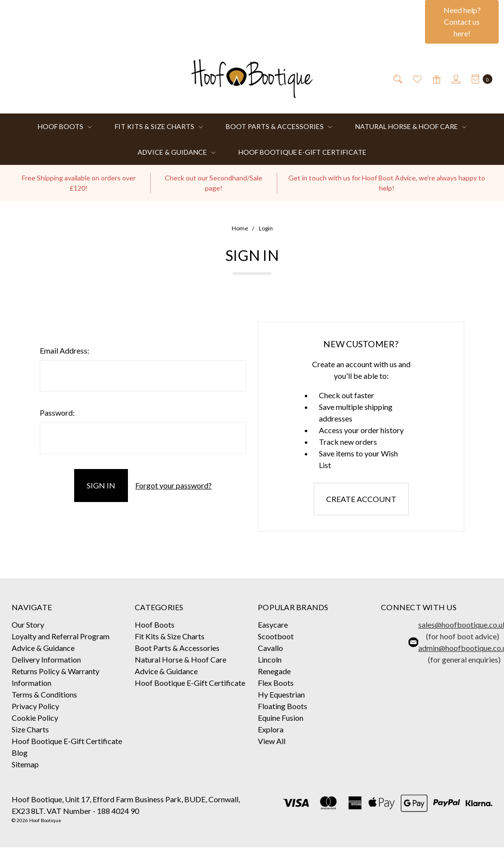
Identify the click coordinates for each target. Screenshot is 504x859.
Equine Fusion (281, 718)
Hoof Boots (65, 126)
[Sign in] (455, 79)
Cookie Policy (35, 718)
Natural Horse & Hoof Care (411, 126)
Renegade (274, 671)
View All (272, 741)
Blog (20, 753)
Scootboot (276, 636)
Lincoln (270, 659)
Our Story (28, 624)
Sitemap (25, 764)
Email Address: (64, 350)
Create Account (361, 499)
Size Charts (30, 729)
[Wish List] (417, 79)
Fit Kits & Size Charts (159, 126)
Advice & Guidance (176, 152)
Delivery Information (46, 659)
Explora (271, 729)
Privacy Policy (35, 706)
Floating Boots (283, 706)
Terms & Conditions (44, 694)
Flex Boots (276, 683)
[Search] (397, 79)
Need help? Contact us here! (462, 22)
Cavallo (270, 648)
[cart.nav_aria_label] (479, 79)
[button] (462, 22)
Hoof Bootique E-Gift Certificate (302, 152)
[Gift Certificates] (436, 79)
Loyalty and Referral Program (61, 636)
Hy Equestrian (281, 694)
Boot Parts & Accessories (279, 126)
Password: (57, 413)
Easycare (273, 624)
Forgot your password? (173, 485)
